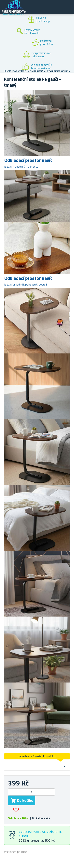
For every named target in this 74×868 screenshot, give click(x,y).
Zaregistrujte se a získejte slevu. (40, 834)
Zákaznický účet (47, 10)
